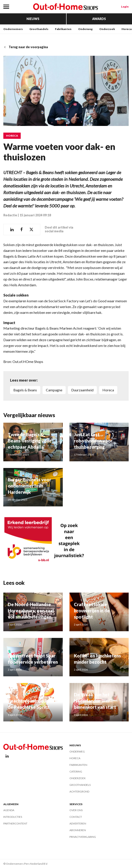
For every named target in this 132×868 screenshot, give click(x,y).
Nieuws (33, 19)
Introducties (13, 817)
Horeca (127, 29)
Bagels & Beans (25, 390)
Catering (76, 771)
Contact (76, 817)
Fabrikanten (63, 29)
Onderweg (85, 29)
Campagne (54, 390)
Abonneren (78, 830)
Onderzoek (107, 29)
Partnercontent (15, 823)
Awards (99, 19)
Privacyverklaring (83, 837)
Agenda (9, 810)
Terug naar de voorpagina (26, 47)
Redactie (10, 215)
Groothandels (39, 29)
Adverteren (78, 823)
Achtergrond (79, 791)
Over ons (76, 810)
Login (125, 7)
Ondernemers (13, 29)
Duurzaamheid (82, 390)
